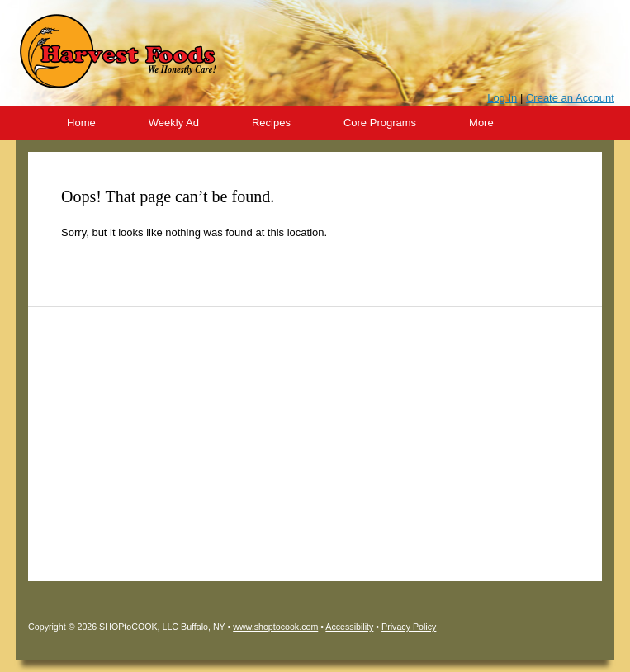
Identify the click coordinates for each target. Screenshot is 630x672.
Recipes (271, 123)
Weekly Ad (174, 123)
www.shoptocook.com (275, 627)
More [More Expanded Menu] (481, 123)
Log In (502, 98)
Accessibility (349, 627)
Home (81, 123)
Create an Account (570, 98)
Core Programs (380, 123)
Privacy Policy (409, 627)
